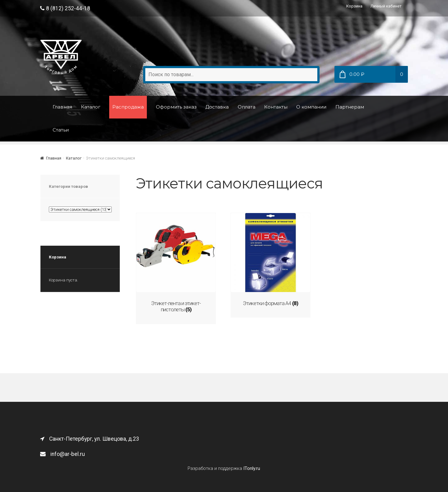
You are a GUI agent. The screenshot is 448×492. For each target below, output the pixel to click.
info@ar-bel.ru (63, 453)
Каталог (91, 107)
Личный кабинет (386, 6)
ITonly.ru (252, 468)
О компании (311, 107)
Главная (62, 107)
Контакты (276, 107)
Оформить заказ (176, 107)
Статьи (61, 130)
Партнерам (350, 107)
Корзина (354, 6)
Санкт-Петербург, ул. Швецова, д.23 (90, 438)
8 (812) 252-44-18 (65, 8)
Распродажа (128, 107)
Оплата (247, 107)
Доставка (217, 107)
